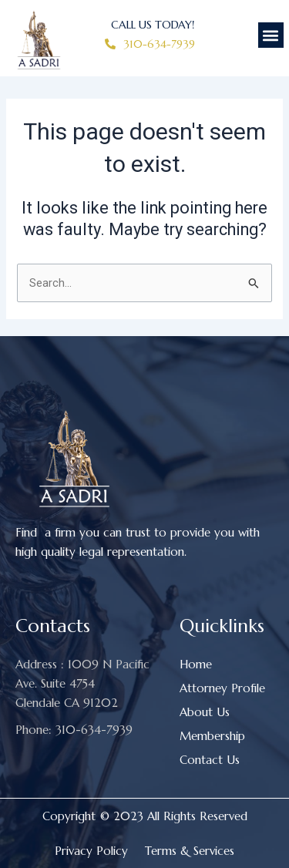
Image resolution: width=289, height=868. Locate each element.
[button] (271, 35)
